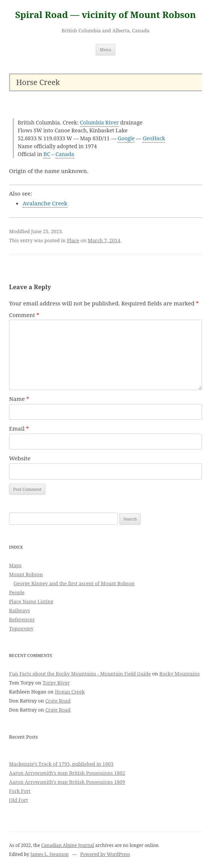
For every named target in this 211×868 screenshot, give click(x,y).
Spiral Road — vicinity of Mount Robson (105, 15)
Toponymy (21, 628)
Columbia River (99, 122)
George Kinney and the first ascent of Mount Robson (74, 583)
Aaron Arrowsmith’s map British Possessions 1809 (67, 782)
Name (19, 399)
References (22, 619)
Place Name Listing (31, 601)
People (17, 592)
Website (20, 458)
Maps (15, 565)
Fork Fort (20, 791)
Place (73, 240)
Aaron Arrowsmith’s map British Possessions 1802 (67, 773)
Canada (65, 154)
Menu (105, 49)
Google (126, 138)
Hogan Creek (70, 692)
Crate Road (58, 701)
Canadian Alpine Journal (68, 845)
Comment (24, 315)
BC (47, 154)
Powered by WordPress (105, 854)
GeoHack (154, 138)
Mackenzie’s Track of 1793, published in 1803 (61, 764)
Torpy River (56, 683)
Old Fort (18, 800)
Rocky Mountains (179, 674)
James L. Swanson (50, 854)
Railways (20, 610)
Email (19, 428)
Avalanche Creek (45, 203)
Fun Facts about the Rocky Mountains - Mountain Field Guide (80, 674)
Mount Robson (26, 574)
